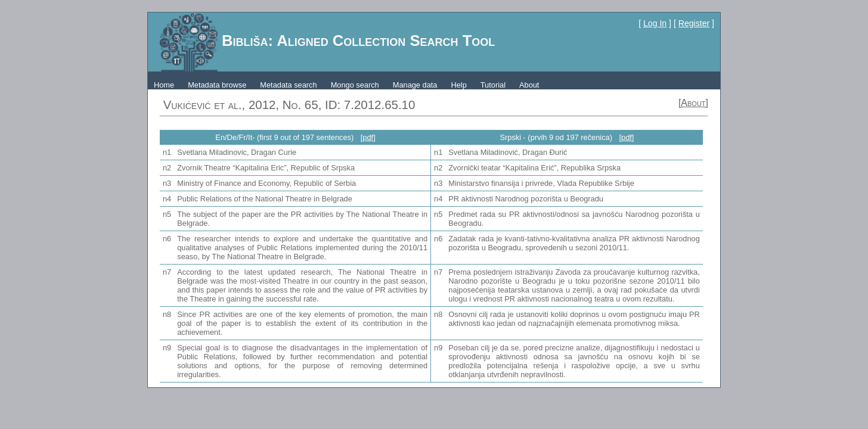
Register (694, 23)
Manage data (415, 85)
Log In (655, 23)
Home (164, 85)
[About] (693, 103)
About (529, 85)
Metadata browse (217, 85)
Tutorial (493, 85)
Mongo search (355, 85)
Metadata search (288, 85)
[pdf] (368, 137)
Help (458, 85)
